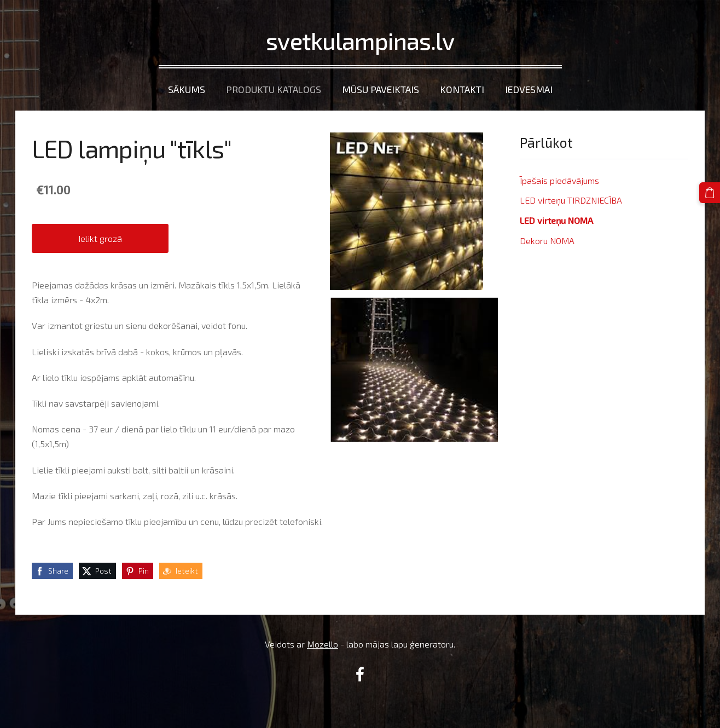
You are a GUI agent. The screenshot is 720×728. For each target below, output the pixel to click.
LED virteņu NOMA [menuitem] (556, 220)
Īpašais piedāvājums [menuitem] (559, 180)
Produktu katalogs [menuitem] (274, 89)
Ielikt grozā (100, 238)
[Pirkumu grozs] (710, 193)
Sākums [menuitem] (187, 89)
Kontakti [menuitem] (462, 89)
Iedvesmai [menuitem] (529, 89)
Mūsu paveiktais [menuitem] (381, 89)
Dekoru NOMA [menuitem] (547, 241)
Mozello (323, 644)
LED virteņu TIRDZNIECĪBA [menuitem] (571, 200)
